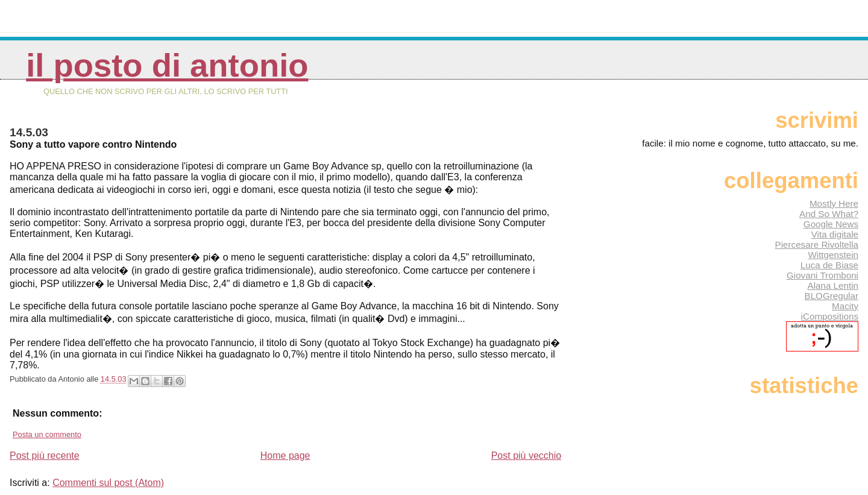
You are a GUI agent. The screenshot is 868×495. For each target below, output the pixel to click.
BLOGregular (832, 296)
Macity (845, 306)
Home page (285, 456)
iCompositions (830, 316)
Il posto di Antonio (167, 65)
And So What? (829, 214)
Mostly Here (834, 203)
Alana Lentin (833, 285)
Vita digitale (835, 234)
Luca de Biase (829, 265)
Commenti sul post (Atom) (108, 483)
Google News (831, 224)
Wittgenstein (833, 255)
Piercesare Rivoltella (817, 244)
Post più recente (45, 456)
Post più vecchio (527, 456)
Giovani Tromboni (822, 275)
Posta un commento (47, 434)
